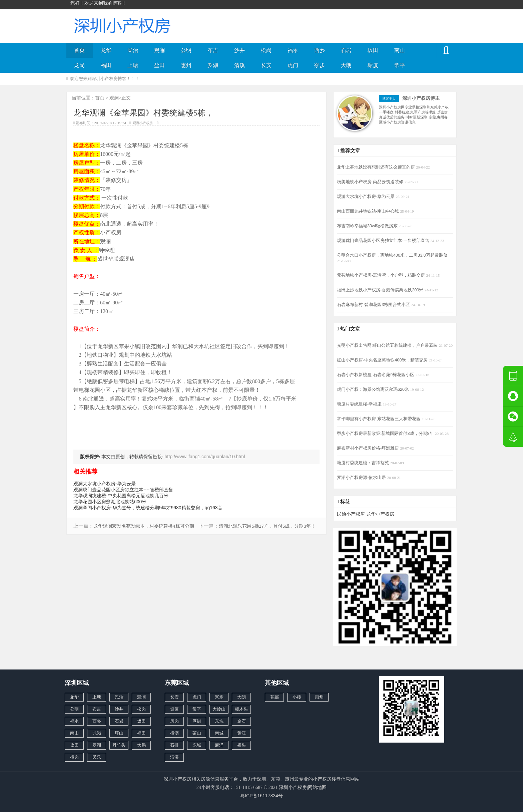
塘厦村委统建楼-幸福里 (360, 404)
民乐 (97, 757)
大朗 (346, 65)
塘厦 (373, 65)
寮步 (320, 65)
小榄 (297, 697)
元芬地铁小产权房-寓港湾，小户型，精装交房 (382, 275)
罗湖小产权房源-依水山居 (362, 478)
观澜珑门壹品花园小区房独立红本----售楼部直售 (123, 490)
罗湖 (213, 65)
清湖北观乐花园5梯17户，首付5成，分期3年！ (267, 526)
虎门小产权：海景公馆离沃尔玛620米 (374, 389)
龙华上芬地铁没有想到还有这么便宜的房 (377, 167)
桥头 (241, 745)
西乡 (320, 50)
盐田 (159, 65)
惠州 (186, 65)
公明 (186, 50)
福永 (293, 50)
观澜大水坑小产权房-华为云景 (105, 484)
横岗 (74, 757)
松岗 (266, 50)
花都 (275, 697)
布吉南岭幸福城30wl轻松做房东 (368, 226)
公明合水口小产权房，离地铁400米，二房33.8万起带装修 (392, 255)
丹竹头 (119, 745)
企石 (241, 721)
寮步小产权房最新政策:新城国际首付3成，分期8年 (386, 434)
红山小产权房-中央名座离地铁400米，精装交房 (383, 360)
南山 (400, 50)
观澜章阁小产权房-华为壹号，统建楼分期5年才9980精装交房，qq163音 (148, 508)
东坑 (219, 721)
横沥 (174, 733)
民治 (133, 50)
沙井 (239, 50)
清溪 (239, 65)
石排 (174, 745)
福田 (106, 65)
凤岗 (174, 721)
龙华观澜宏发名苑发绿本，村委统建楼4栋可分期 (144, 526)
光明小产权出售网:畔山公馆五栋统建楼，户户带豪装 (388, 345)
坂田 (373, 50)
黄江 (241, 733)
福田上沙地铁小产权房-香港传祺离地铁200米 (381, 290)
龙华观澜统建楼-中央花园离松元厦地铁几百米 (121, 496)
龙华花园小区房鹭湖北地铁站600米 (110, 502)
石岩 (346, 50)
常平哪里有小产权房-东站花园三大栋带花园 (379, 419)
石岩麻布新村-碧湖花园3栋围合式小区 (374, 305)
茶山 (197, 733)
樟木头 (241, 709)
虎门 (293, 65)
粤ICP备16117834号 (261, 796)
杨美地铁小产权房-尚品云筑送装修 (371, 182)
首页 (79, 50)
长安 (266, 65)
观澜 (159, 50)
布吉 (213, 50)
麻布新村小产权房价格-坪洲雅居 (369, 448)
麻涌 (219, 745)
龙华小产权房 (380, 514)
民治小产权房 (351, 514)
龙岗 (79, 65)
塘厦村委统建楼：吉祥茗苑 (364, 463)
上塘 (133, 65)
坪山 (119, 733)
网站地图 (317, 787)
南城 (219, 733)
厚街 (197, 721)
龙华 (106, 50)
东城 (197, 745)
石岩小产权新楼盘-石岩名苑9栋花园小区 (376, 375)
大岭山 (219, 709)
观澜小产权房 (143, 123)
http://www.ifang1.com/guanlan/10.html (205, 457)
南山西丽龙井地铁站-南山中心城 (369, 211)
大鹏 (141, 745)
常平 (400, 65)
